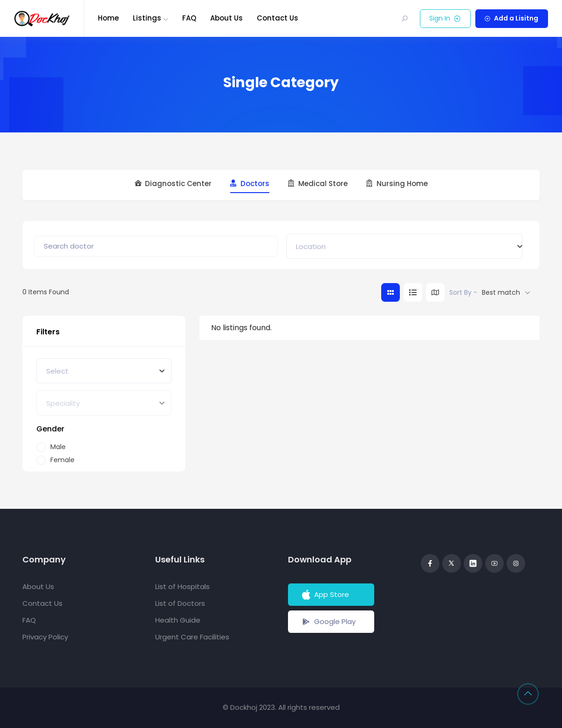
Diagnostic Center (173, 184)
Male (58, 447)
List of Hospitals (182, 586)
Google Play (328, 622)
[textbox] (311, 246)
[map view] (435, 292)
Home (108, 18)
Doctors (250, 184)
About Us (226, 18)
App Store (325, 595)
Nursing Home (397, 184)
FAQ (189, 18)
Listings (147, 18)
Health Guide (178, 620)
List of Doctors (180, 603)
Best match (501, 292)
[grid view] (391, 292)
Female (62, 460)
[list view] (413, 292)
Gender (50, 429)
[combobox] (404, 246)
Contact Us (278, 18)
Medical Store (318, 184)
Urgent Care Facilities (192, 637)
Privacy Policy (45, 637)
